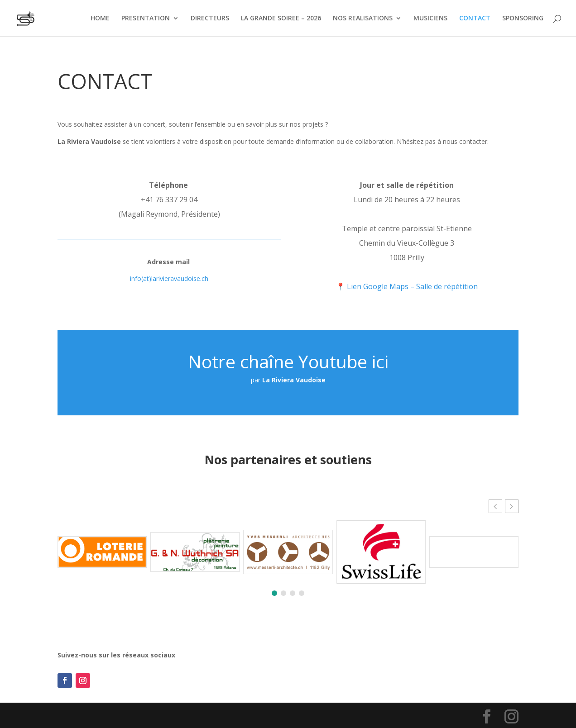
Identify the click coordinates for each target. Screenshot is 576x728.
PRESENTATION (146, 19)
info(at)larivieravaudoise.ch (169, 278)
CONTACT (475, 19)
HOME (100, 19)
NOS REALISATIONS (363, 19)
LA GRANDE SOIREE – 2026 (281, 19)
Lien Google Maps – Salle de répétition (412, 286)
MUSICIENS (430, 19)
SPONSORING (523, 19)
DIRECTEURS (210, 19)
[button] (512, 506)
